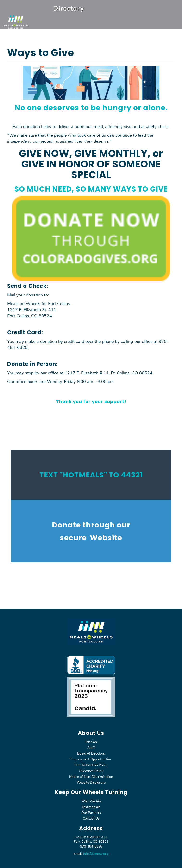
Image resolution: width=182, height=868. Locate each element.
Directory (69, 8)
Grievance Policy (91, 771)
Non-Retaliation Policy (91, 765)
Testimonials (91, 807)
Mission (91, 742)
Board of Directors (91, 753)
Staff (91, 748)
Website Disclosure (91, 782)
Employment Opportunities (91, 759)
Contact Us (91, 818)
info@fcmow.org (96, 853)
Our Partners (91, 813)
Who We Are (91, 801)
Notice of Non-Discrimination (91, 776)
